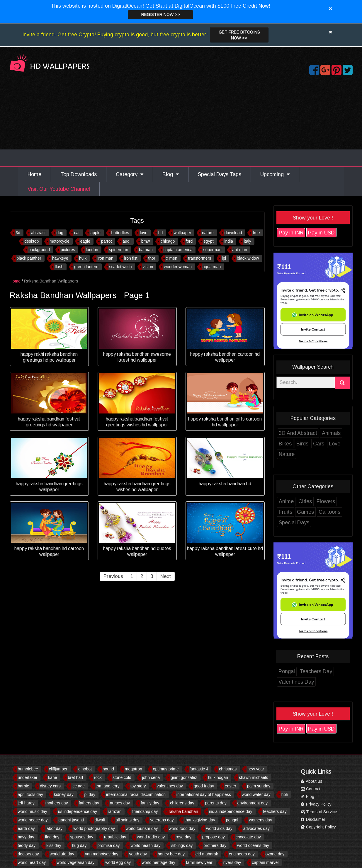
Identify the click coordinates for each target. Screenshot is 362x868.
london (92, 250)
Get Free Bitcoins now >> (239, 35)
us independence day (78, 811)
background (39, 250)
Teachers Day (316, 671)
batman (146, 250)
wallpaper (182, 233)
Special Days (294, 522)
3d (18, 233)
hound (108, 769)
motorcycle (60, 241)
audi (126, 241)
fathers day (89, 803)
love (144, 233)
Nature (287, 454)
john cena (151, 777)
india (229, 241)
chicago (168, 241)
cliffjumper (58, 769)
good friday (204, 786)
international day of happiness (204, 794)
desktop (32, 241)
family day (150, 803)
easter (231, 786)
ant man (240, 250)
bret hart (76, 777)
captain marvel (265, 862)
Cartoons (329, 512)
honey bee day (171, 854)
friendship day (145, 811)
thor (152, 258)
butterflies (120, 233)
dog (60, 233)
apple (95, 233)
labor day (54, 828)
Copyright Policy (318, 827)
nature (208, 233)
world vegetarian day (75, 862)
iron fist (131, 258)
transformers (200, 258)
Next (166, 576)
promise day (108, 845)
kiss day (54, 845)
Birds (302, 444)
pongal (232, 820)
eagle (85, 241)
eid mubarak (207, 854)
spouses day (82, 837)
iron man (105, 258)
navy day (26, 837)
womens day (261, 820)
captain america (178, 250)
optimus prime (166, 769)
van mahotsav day (102, 854)
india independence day (231, 811)
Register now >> (161, 14)
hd (161, 233)
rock (98, 777)
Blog (171, 174)
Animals (331, 433)
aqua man (212, 267)
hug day (79, 845)
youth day (138, 854)
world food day (182, 828)
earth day (26, 828)
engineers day (242, 854)
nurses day (120, 803)
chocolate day (248, 837)
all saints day (128, 820)
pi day (90, 794)
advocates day (256, 828)
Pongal (287, 671)
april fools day (30, 794)
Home (34, 174)
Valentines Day (296, 682)
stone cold (122, 777)
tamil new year (199, 862)
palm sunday (259, 786)
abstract (38, 233)
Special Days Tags (220, 174)
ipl (224, 258)
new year (256, 769)
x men (172, 258)
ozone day (275, 854)
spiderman (119, 250)
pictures (68, 250)
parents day (216, 803)
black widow (248, 258)
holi (285, 794)
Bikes (285, 444)
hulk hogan (218, 777)
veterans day (162, 820)
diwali (100, 820)
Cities (305, 501)
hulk (83, 258)
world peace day (33, 820)
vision (148, 267)
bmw (146, 241)
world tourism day (142, 828)
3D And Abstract (298, 433)
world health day (145, 845)
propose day (214, 837)
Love (335, 444)
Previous (113, 576)
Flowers (326, 501)
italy (248, 241)
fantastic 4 (199, 769)
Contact (311, 789)
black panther (29, 258)
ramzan (115, 811)
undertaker (28, 777)
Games (305, 512)
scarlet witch (121, 267)
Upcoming (275, 174)
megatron (134, 769)
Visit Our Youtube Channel (59, 189)
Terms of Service (319, 812)
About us (312, 781)
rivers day (232, 862)
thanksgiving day (200, 820)
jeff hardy (26, 803)
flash (59, 267)
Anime (286, 501)
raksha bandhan (183, 811)
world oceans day (253, 845)
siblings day (182, 845)
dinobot (85, 769)
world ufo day (62, 854)
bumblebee (28, 769)
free (256, 233)
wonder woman (178, 267)
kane (52, 777)
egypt (208, 241)
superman (212, 250)
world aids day (219, 828)
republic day (115, 837)
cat (77, 233)
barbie (24, 786)
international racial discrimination (136, 794)
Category (130, 174)
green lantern (86, 267)
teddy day (27, 845)
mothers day (57, 803)
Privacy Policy (316, 804)
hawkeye (60, 258)
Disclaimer (313, 819)
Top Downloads (79, 174)
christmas (228, 769)
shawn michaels (254, 777)
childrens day (182, 803)
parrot (107, 241)
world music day (33, 811)
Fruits (285, 512)
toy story (138, 786)
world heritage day (158, 862)
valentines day (170, 786)
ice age (78, 786)
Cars (319, 444)
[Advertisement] (181, 122)
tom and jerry (108, 786)
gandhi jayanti (71, 820)
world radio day (151, 837)
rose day (183, 837)
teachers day (275, 811)
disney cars (50, 786)
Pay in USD (321, 233)
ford (189, 241)
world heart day (32, 862)
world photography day (94, 828)
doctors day (28, 854)
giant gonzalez (184, 777)
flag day (52, 837)
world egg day (118, 862)
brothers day (215, 845)
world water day (256, 794)
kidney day (64, 794)
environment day (253, 803)
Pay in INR (291, 233)
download (233, 233)
